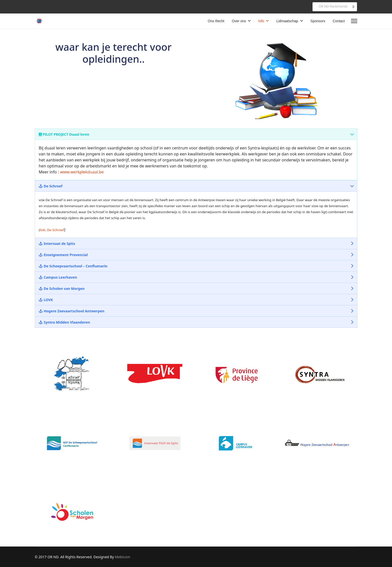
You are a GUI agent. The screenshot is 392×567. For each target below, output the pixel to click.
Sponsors (318, 21)
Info (261, 21)
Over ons (239, 21)
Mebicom (122, 557)
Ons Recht (216, 21)
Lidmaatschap (287, 21)
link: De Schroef (52, 230)
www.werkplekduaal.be (82, 172)
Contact (339, 21)
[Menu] (354, 21)
